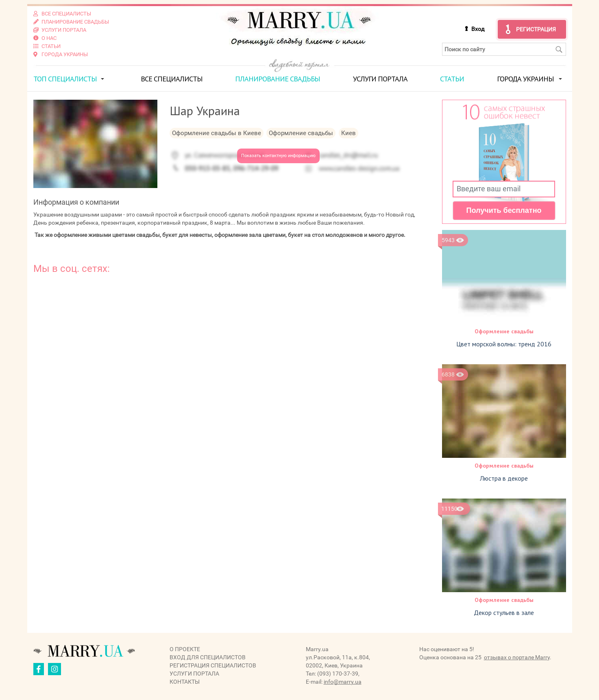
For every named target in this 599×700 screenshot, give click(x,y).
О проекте (185, 649)
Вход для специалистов (208, 657)
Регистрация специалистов (213, 665)
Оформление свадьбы (504, 331)
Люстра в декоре (504, 478)
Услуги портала (380, 79)
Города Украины (525, 79)
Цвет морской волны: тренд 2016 (504, 344)
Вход (478, 29)
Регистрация (536, 29)
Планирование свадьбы (278, 79)
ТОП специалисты (65, 79)
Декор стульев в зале (504, 612)
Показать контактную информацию (278, 156)
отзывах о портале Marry (517, 657)
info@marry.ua (343, 682)
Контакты (185, 682)
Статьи (452, 79)
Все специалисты (172, 79)
